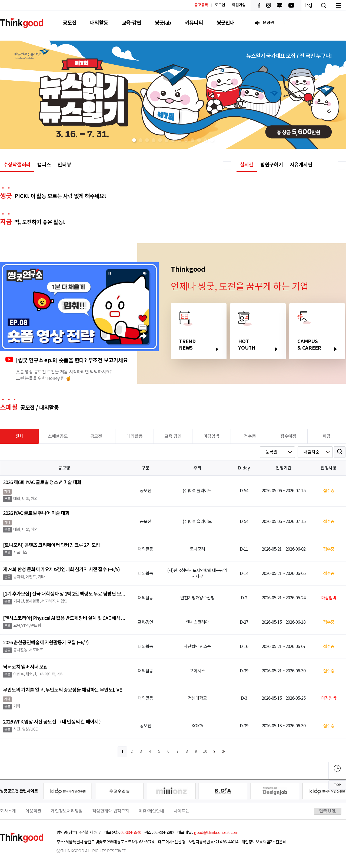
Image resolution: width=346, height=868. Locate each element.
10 (205, 752)
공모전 (69, 23)
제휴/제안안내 (151, 811)
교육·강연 (131, 23)
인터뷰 (64, 165)
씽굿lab (163, 23)
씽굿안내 (226, 23)
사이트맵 (182, 811)
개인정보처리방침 (67, 811)
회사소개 (8, 811)
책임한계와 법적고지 (111, 811)
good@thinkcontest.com (216, 833)
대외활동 (99, 23)
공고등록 (201, 5)
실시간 (247, 165)
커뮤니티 (194, 23)
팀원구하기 (272, 165)
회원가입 (239, 5)
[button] (134, 140)
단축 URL (328, 811)
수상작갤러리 (17, 165)
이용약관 (33, 811)
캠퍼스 (44, 165)
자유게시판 (301, 165)
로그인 (220, 5)
